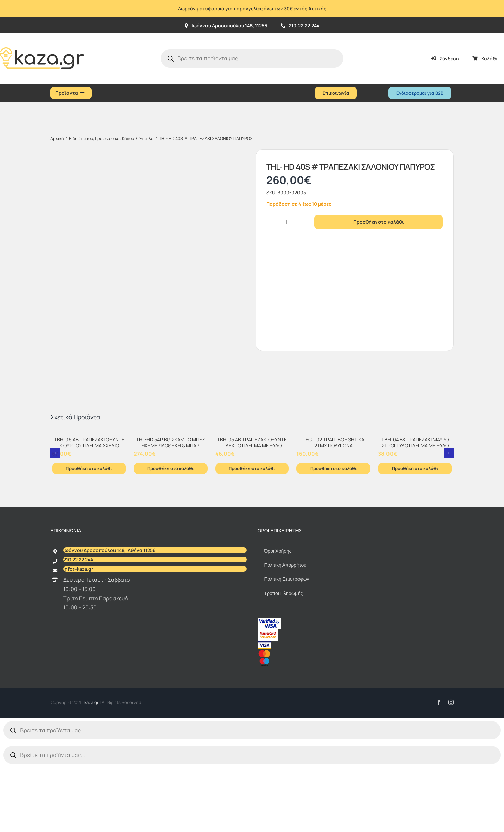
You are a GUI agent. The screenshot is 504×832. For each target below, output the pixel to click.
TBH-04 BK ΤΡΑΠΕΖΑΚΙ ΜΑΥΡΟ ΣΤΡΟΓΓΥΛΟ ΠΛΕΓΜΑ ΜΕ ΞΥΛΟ (415, 510)
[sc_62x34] (268, 699)
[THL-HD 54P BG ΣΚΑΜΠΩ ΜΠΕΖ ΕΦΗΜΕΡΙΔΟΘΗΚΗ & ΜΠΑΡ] (171, 500)
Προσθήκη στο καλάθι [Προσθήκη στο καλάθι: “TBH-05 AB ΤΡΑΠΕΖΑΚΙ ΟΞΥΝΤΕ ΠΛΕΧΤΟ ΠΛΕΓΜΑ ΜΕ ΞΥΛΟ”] (252, 535)
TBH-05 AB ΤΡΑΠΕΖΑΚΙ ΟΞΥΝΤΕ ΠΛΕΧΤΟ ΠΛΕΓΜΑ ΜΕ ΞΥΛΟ (252, 510)
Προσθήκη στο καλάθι (378, 222)
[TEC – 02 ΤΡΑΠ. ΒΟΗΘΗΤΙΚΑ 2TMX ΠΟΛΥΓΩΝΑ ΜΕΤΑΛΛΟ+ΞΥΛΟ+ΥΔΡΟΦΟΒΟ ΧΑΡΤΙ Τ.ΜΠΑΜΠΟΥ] (333, 500)
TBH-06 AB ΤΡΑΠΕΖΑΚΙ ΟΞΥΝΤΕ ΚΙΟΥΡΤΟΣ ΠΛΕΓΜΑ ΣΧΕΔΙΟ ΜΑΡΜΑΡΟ (89, 513)
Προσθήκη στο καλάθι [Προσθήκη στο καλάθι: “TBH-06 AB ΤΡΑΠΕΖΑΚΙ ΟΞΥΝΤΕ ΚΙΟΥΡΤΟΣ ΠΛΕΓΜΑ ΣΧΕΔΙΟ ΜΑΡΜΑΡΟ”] (89, 535)
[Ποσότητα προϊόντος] (287, 222)
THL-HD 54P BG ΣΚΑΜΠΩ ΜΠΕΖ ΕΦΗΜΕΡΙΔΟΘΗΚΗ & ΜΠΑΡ (171, 510)
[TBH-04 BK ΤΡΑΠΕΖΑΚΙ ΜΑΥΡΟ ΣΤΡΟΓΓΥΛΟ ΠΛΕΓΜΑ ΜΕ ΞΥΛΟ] (415, 500)
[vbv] (269, 688)
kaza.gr (92, 770)
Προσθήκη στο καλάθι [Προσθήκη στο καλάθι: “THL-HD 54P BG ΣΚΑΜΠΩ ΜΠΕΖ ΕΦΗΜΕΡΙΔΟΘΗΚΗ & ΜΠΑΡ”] (171, 535)
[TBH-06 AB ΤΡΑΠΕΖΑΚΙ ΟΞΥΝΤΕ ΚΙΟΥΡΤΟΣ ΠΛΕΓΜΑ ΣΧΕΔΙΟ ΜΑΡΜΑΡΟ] (89, 500)
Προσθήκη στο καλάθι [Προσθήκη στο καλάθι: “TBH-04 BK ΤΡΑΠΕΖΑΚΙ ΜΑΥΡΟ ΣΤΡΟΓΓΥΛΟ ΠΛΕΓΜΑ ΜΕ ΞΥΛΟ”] (415, 535)
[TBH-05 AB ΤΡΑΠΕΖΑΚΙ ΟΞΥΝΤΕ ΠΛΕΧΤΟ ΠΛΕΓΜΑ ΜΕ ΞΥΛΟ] (252, 500)
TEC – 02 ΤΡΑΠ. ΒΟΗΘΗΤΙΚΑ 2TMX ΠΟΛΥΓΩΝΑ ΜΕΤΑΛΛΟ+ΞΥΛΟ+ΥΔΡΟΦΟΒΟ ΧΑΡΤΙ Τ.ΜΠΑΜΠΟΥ (333, 516)
